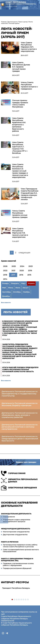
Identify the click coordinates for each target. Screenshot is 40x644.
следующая (24, 253)
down (4, 519)
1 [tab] (12, 600)
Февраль (15, 283)
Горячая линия (13, 473)
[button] (3, 13)
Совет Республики (21, 3)
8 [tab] (28, 600)
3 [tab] (17, 600)
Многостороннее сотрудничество (16, 532)
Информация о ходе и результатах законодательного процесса (16, 521)
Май (4, 288)
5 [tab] (21, 600)
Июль (18, 288)
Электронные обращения (19, 488)
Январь (5, 283)
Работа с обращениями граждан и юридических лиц (17, 560)
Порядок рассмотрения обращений (17, 568)
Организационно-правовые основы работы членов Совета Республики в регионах (20, 546)
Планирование (9, 517)
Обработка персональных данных (19, 481)
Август (25, 288)
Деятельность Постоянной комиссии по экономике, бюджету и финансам (20, 404)
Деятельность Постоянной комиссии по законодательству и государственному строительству (20, 394)
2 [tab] (15, 600)
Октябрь (17, 292)
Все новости (6, 303)
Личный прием (14, 23)
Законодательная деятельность (16, 514)
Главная (4, 22)
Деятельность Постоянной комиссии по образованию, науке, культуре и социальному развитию (20, 415)
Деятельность (12, 22)
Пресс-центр (23, 22)
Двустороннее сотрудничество (15, 535)
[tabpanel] (20, 588)
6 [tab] (24, 600)
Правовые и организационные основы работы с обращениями (18, 564)
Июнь (11, 288)
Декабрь (6, 296)
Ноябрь (26, 292)
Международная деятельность (16, 529)
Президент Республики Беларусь (16, 588)
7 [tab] (26, 600)
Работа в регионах (10, 542)
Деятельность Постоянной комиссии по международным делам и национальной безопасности (20, 439)
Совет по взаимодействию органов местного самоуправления (21, 551)
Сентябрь (6, 292)
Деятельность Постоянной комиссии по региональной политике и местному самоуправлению (20, 427)
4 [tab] (19, 600)
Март (23, 283)
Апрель (31, 283)
